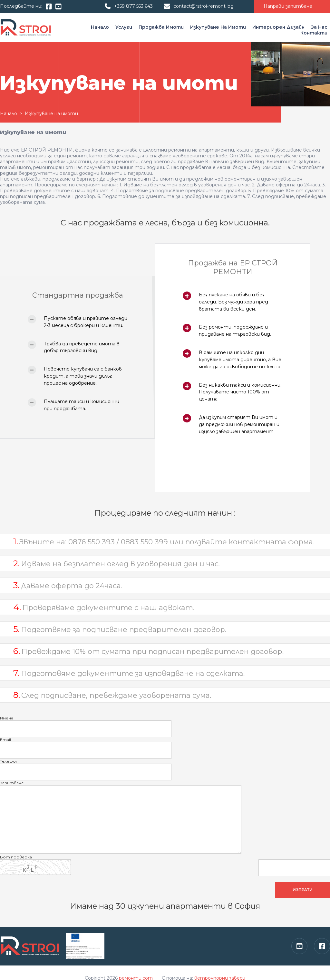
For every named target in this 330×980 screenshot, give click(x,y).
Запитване (12, 783)
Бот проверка (16, 857)
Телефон (9, 761)
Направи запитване (288, 6)
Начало (101, 27)
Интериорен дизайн (279, 27)
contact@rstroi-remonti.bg (204, 6)
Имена (7, 718)
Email (5, 740)
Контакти (314, 33)
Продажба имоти (162, 27)
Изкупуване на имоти (219, 27)
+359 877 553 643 (133, 6)
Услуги (124, 27)
